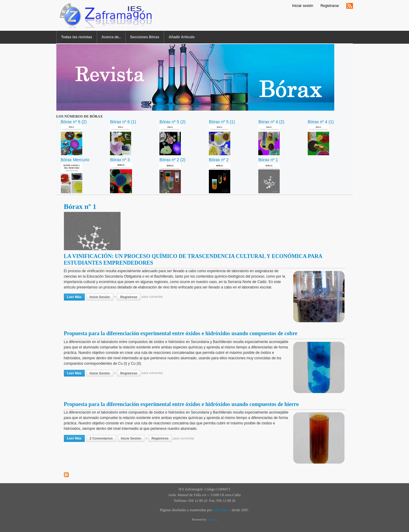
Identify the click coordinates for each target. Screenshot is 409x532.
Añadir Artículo (181, 37)
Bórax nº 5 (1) (222, 122)
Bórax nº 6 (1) (123, 122)
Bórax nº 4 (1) (321, 122)
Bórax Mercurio (75, 160)
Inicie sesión (100, 297)
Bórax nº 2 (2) (172, 160)
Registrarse (330, 6)
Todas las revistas (77, 37)
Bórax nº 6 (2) (74, 122)
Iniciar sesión (303, 6)
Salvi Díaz (220, 510)
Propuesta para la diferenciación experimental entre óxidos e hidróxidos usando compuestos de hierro (181, 404)
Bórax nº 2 (219, 160)
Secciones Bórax (145, 37)
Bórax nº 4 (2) (271, 122)
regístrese (129, 297)
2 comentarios (101, 438)
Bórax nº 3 (120, 160)
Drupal (212, 519)
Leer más (76, 297)
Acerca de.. (111, 37)
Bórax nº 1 (268, 160)
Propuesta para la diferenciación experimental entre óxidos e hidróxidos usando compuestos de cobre (181, 333)
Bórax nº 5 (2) (172, 122)
